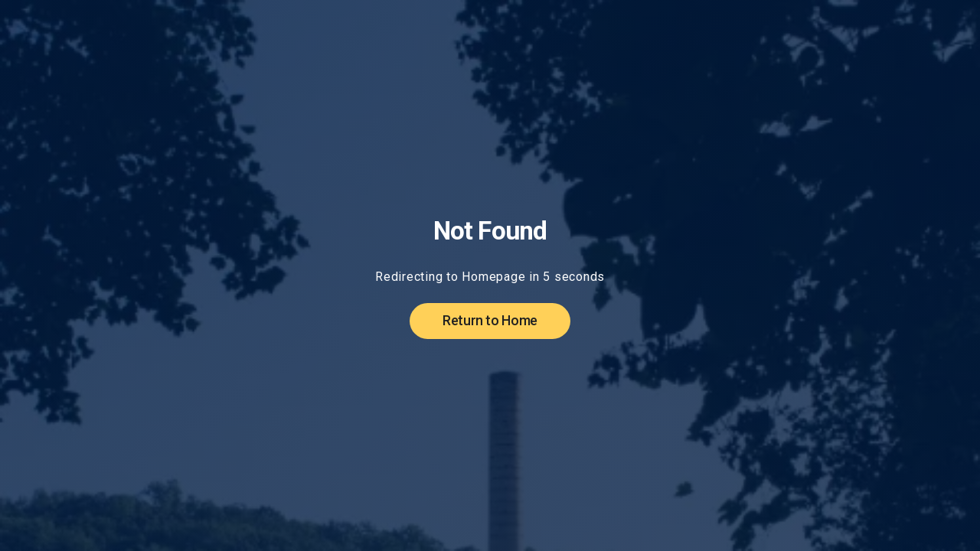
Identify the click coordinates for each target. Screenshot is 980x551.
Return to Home (490, 321)
